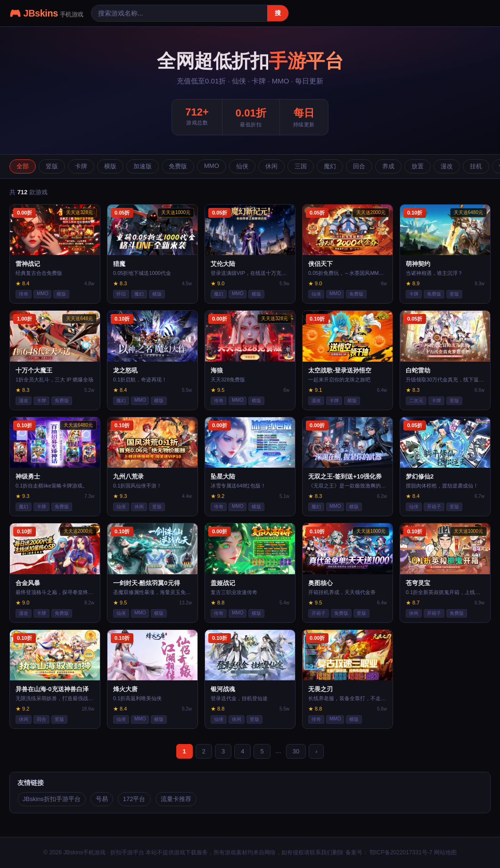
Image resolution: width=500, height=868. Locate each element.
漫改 (447, 166)
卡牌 (81, 166)
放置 (418, 166)
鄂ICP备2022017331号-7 (400, 852)
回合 (359, 166)
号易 (102, 799)
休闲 (271, 166)
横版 (110, 166)
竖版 (52, 166)
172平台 (134, 799)
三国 (301, 166)
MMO (212, 166)
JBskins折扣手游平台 (52, 799)
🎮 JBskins (46, 13)
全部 (23, 166)
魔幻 (330, 166)
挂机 (476, 166)
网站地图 (445, 852)
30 (296, 751)
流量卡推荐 (176, 799)
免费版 (178, 166)
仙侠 (242, 166)
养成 (388, 166)
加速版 (143, 166)
